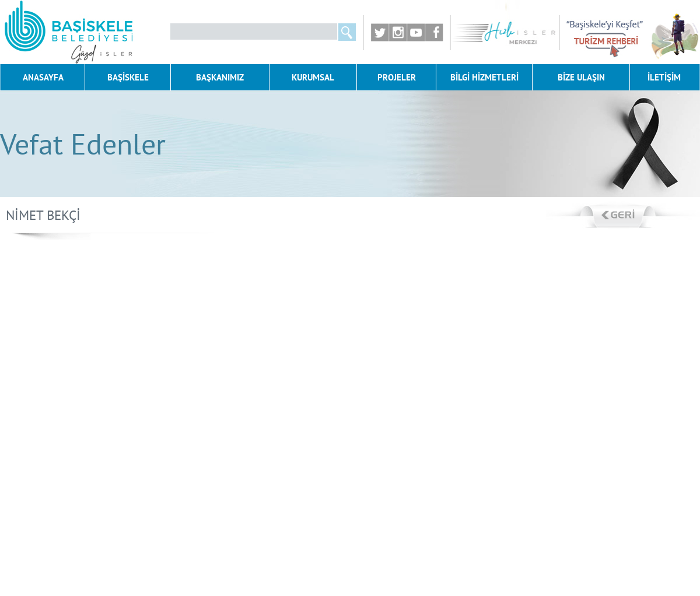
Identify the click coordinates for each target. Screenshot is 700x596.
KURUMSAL (313, 77)
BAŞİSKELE (128, 77)
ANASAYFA (43, 77)
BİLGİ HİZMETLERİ (484, 77)
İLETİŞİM (664, 77)
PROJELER (397, 77)
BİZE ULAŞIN (581, 77)
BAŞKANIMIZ (220, 77)
